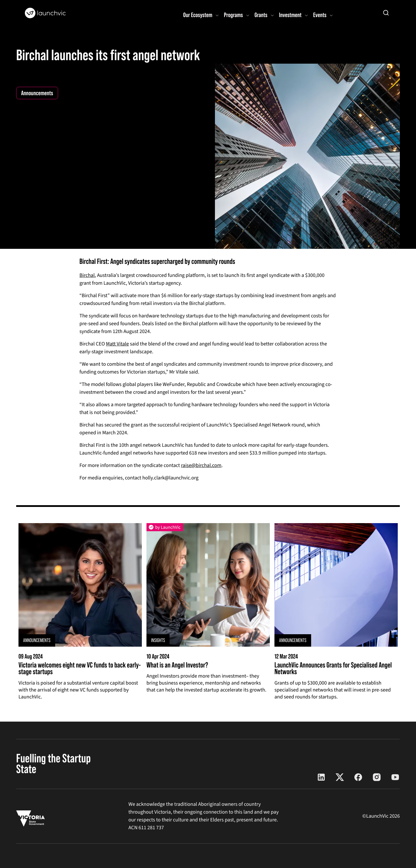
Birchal (87, 276)
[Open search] (386, 13)
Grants (261, 15)
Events (320, 15)
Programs (233, 15)
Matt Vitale (117, 344)
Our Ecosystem (198, 15)
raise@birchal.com (201, 466)
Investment (290, 15)
